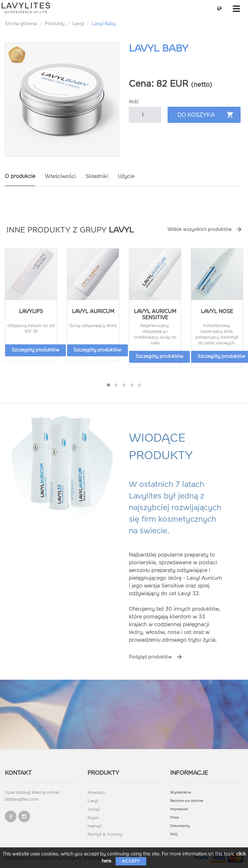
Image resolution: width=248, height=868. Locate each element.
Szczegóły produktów (36, 350)
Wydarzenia (181, 792)
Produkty (55, 24)
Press (175, 818)
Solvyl (93, 809)
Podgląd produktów (150, 657)
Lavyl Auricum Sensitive (155, 314)
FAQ (174, 834)
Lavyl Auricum (93, 311)
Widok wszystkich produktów (200, 229)
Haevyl (94, 826)
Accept (131, 861)
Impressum (179, 809)
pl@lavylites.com (22, 799)
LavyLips (31, 311)
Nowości (96, 792)
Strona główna (21, 24)
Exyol (93, 818)
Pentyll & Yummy (105, 834)
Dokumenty (180, 826)
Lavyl (78, 24)
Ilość (134, 102)
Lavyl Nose (217, 311)
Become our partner (187, 801)
